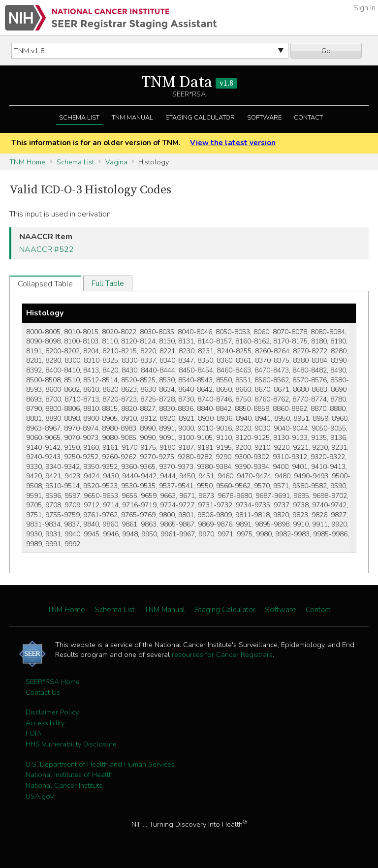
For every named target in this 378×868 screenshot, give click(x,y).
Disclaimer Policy (52, 712)
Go (326, 51)
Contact (308, 118)
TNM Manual (132, 118)
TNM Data (189, 83)
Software (264, 118)
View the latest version (233, 143)
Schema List (79, 118)
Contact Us (43, 692)
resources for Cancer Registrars (222, 654)
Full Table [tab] (108, 283)
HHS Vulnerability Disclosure (71, 744)
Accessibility (45, 723)
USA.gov (40, 796)
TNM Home (27, 162)
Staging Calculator (200, 118)
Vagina (116, 162)
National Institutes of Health (69, 775)
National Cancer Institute (64, 785)
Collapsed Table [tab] (45, 284)
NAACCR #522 (47, 249)
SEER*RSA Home (53, 682)
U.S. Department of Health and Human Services (100, 764)
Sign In (364, 8)
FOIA (33, 733)
